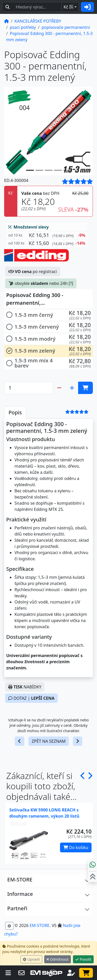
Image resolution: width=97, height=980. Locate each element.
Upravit (31, 959)
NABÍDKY (25, 687)
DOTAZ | (31, 698)
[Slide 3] (58, 170)
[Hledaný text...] (37, 7)
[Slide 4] (67, 170)
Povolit (83, 959)
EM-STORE (39, 925)
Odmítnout (58, 959)
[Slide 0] (30, 170)
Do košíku (76, 847)
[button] (47, 235)
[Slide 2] (49, 170)
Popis (15, 412)
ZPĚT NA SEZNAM (48, 741)
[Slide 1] (39, 170)
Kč (69, 7)
